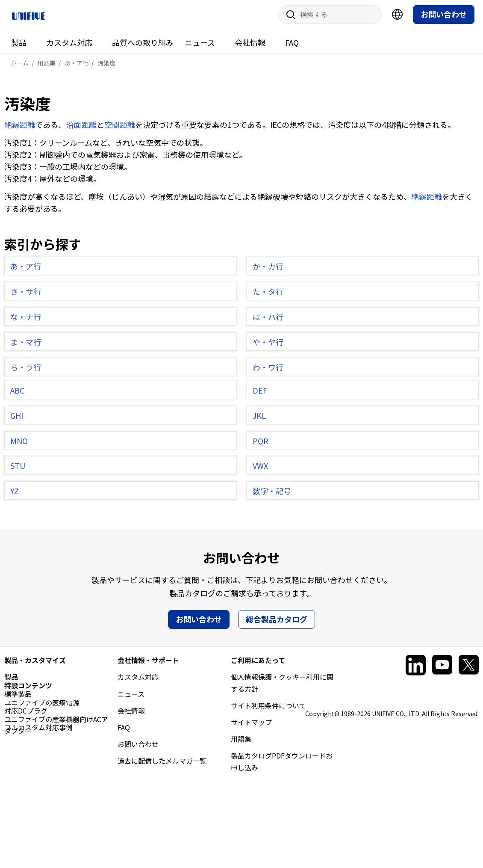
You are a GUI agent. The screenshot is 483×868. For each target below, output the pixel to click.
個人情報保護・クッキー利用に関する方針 (282, 686)
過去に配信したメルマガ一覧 (162, 764)
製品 (19, 46)
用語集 (241, 743)
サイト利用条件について (268, 709)
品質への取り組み (143, 46)
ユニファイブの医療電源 (42, 808)
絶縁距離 (20, 128)
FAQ (292, 46)
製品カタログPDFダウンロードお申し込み (282, 765)
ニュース (200, 46)
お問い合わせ (444, 18)
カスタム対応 (69, 46)
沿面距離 (81, 128)
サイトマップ (251, 726)
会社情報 (250, 46)
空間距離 (120, 128)
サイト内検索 (288, 18)
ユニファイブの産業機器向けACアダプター (56, 831)
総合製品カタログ (277, 623)
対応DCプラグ (26, 714)
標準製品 (18, 697)
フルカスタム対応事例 (38, 731)
